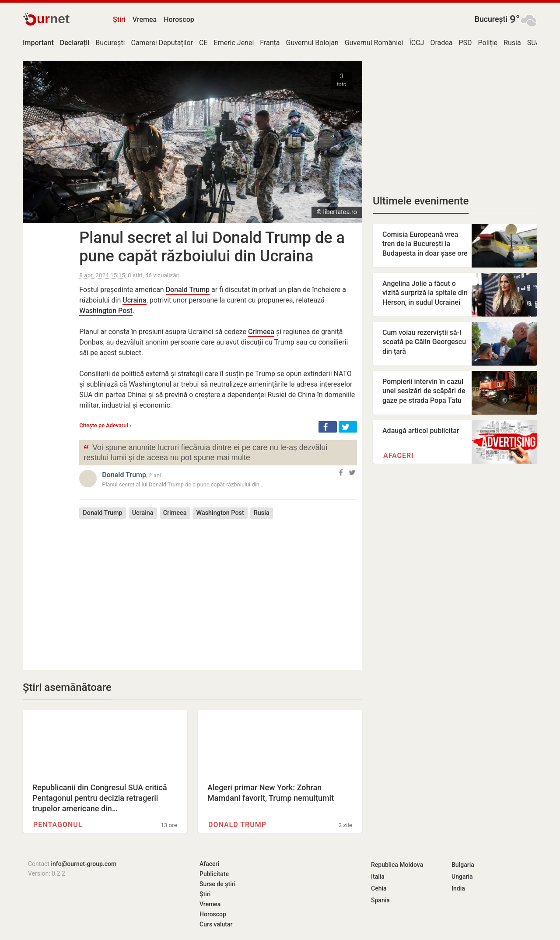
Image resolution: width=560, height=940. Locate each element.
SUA (534, 43)
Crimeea (261, 332)
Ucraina (134, 300)
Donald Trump (188, 290)
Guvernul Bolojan (312, 43)
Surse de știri (217, 884)
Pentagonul (58, 825)
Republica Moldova (397, 865)
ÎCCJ (416, 43)
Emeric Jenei (234, 43)
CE (203, 43)
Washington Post (106, 311)
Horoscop (179, 19)
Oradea (441, 43)
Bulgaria (463, 865)
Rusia (512, 43)
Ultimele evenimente (421, 201)
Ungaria (462, 877)
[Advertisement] (218, 588)
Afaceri (399, 456)
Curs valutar (216, 924)
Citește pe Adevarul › (105, 425)
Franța (270, 43)
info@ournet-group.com (84, 864)
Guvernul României (374, 43)
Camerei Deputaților (162, 43)
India (458, 888)
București (491, 19)
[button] (328, 427)
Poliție (488, 43)
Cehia (379, 888)
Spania (380, 900)
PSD (465, 43)
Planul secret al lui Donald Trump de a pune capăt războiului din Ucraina (212, 247)
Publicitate (214, 874)
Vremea (145, 19)
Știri (119, 19)
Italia (378, 877)
